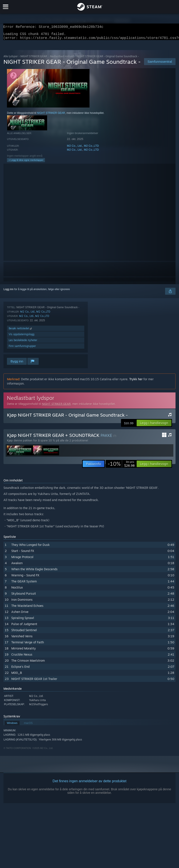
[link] (121, 466)
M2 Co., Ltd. (75, 148)
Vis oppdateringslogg (22, 337)
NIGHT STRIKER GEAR (34, 59)
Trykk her (136, 382)
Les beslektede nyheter (23, 343)
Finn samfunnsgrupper (22, 349)
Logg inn (8, 292)
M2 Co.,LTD (91, 148)
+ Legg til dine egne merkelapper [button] (26, 163)
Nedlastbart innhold (62, 59)
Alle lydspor (11, 59)
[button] (154, 426)
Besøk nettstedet (21, 331)
